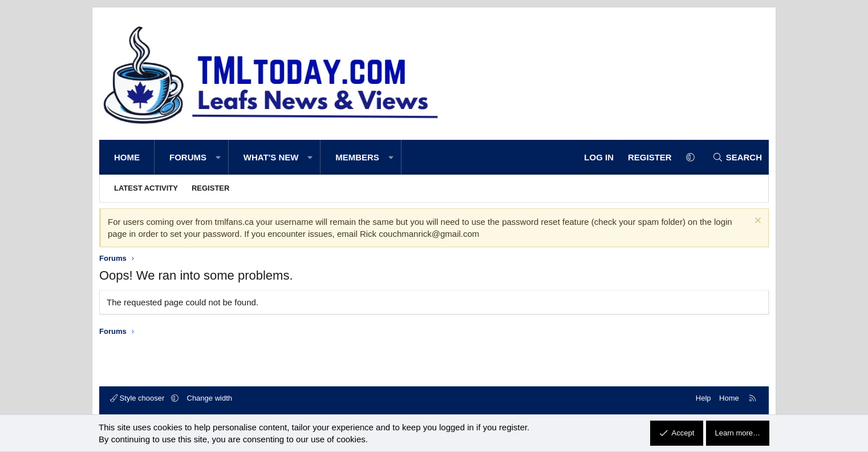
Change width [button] (210, 398)
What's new (271, 157)
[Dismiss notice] (757, 222)
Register (210, 188)
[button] (218, 157)
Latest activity (146, 188)
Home (127, 157)
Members (357, 157)
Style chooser (138, 398)
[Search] (737, 157)
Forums (188, 157)
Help (703, 398)
